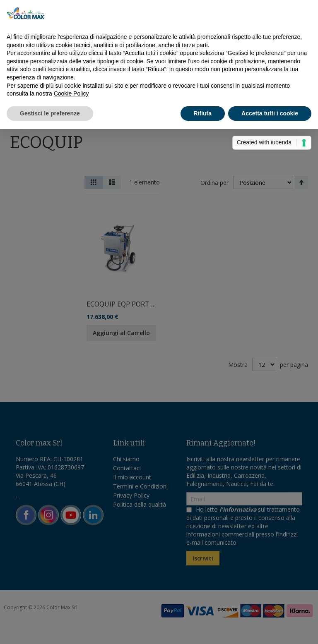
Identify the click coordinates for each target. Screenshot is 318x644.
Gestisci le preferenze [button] (50, 113)
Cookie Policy (71, 93)
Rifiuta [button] (203, 113)
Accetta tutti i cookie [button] (270, 113)
